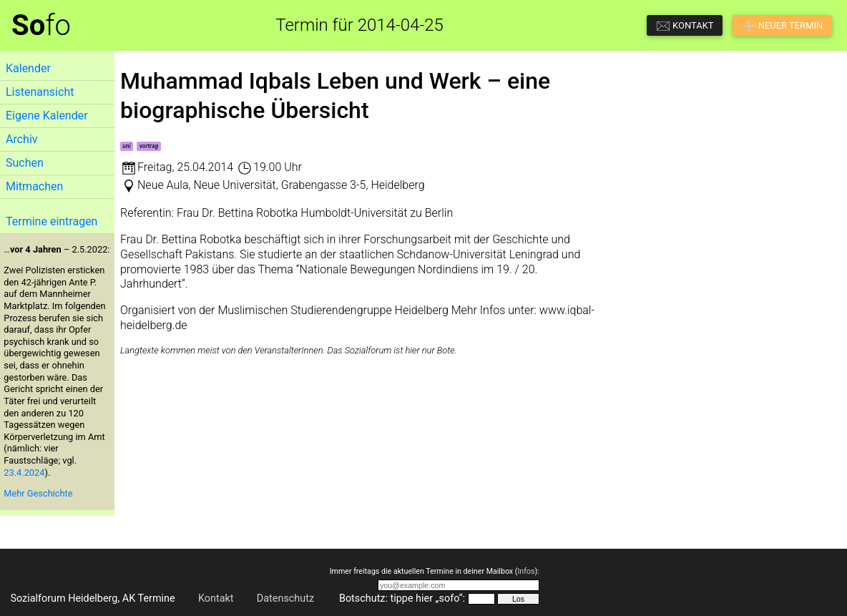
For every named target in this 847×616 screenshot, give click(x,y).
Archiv (22, 139)
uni (126, 146)
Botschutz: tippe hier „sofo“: (402, 598)
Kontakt (216, 598)
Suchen (25, 163)
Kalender (28, 68)
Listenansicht (40, 92)
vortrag (149, 146)
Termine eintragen (52, 221)
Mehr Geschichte (38, 493)
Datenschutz (285, 598)
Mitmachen (34, 186)
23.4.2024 (24, 473)
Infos (526, 571)
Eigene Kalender (47, 116)
